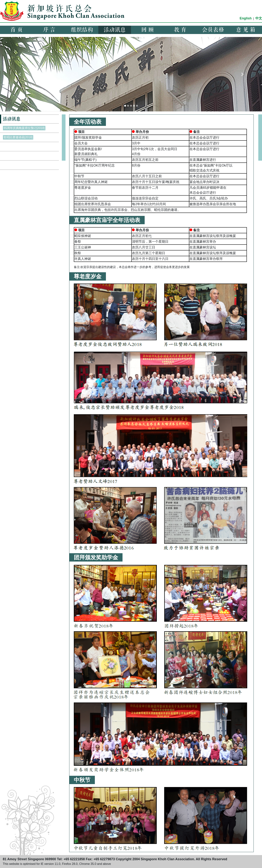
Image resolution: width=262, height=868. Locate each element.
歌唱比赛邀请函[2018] (18, 137)
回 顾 (147, 30)
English (246, 18)
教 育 (180, 30)
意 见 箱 (246, 30)
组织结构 (82, 30)
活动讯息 (115, 30)
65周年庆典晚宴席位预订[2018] (24, 128)
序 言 (49, 30)
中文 (259, 18)
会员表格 (213, 30)
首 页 (16, 30)
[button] (20, 74)
